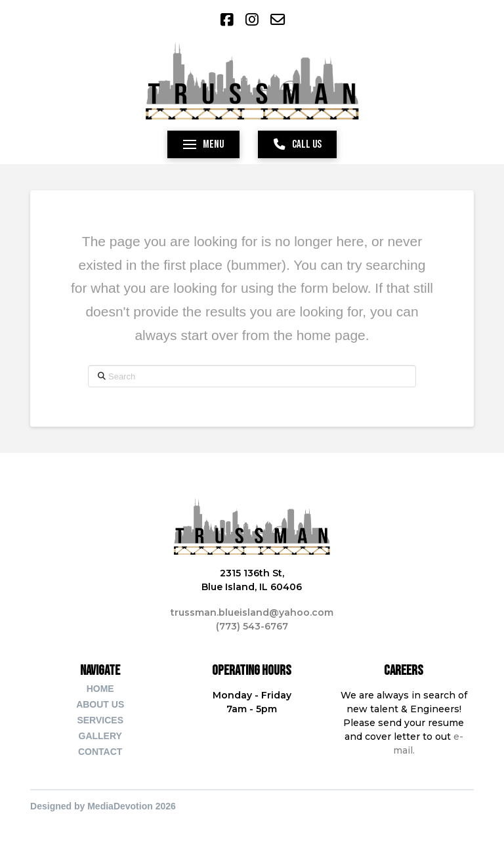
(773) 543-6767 (252, 626)
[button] (203, 144)
